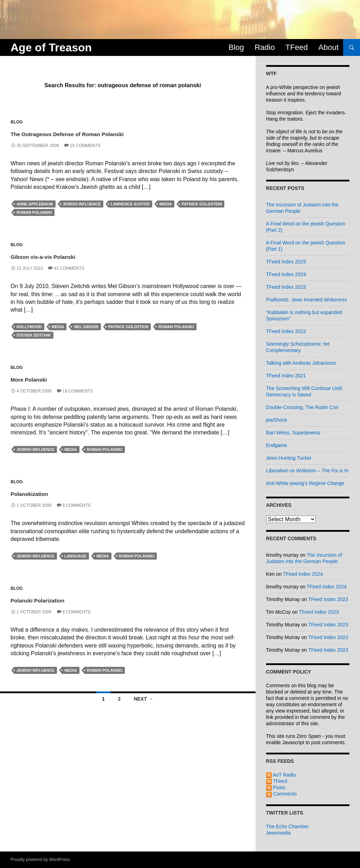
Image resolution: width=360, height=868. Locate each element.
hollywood (29, 327)
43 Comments (69, 268)
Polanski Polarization (56, 599)
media (166, 204)
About (329, 47)
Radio (265, 47)
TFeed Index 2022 (286, 331)
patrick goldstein (202, 204)
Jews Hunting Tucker (289, 458)
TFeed (297, 47)
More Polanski (42, 378)
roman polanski (34, 212)
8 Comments (77, 505)
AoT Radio (281, 775)
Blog (236, 47)
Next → (143, 699)
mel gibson (86, 327)
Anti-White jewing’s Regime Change (305, 483)
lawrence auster (130, 204)
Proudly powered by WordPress (40, 860)
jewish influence (82, 204)
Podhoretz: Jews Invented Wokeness (307, 300)
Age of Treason (51, 47)
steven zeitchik (34, 335)
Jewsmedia (278, 833)
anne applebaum (35, 204)
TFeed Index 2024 (286, 274)
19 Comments (78, 391)
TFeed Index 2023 (286, 287)
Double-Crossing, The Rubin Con (302, 407)
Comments (282, 794)
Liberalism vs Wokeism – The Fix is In (307, 471)
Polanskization (42, 493)
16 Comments (85, 146)
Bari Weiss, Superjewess (293, 433)
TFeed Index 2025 (286, 262)
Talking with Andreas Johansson (301, 363)
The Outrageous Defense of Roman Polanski (108, 133)
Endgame (277, 445)
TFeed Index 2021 (286, 376)
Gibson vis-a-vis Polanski (66, 256)
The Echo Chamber (287, 826)
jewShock (277, 420)
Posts (276, 787)
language (75, 556)
